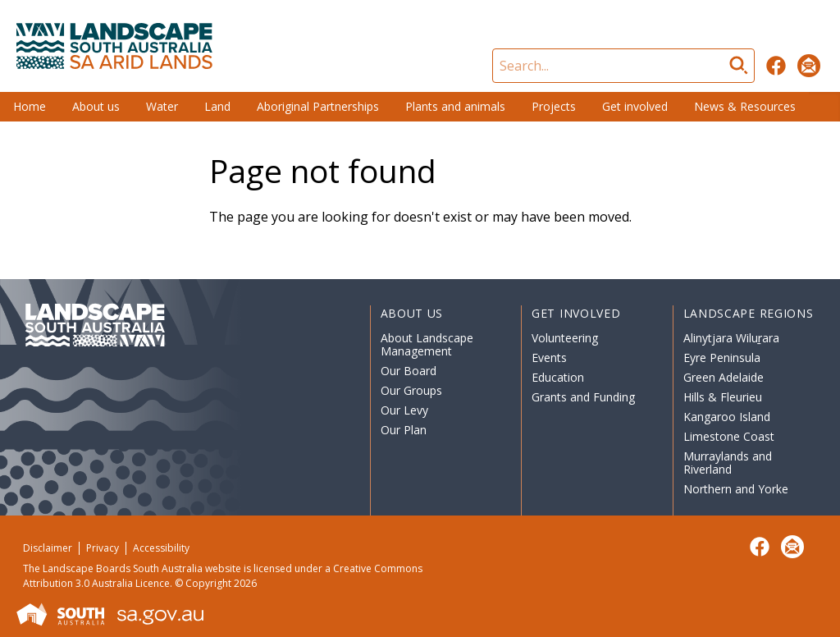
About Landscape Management (427, 344)
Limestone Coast (729, 436)
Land (217, 106)
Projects (554, 106)
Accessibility (161, 548)
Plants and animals (455, 106)
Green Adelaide (724, 377)
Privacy (103, 548)
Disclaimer (48, 548)
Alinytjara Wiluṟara (732, 338)
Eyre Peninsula (722, 357)
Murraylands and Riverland (728, 463)
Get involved (635, 106)
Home (30, 106)
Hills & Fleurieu (723, 397)
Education (558, 377)
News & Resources (745, 106)
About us (96, 106)
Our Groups (411, 390)
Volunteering (565, 338)
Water (162, 106)
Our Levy (404, 410)
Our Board (409, 371)
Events (549, 357)
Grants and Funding (583, 397)
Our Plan (404, 430)
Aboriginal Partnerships (318, 106)
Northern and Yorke (736, 489)
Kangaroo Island (727, 417)
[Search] (623, 66)
